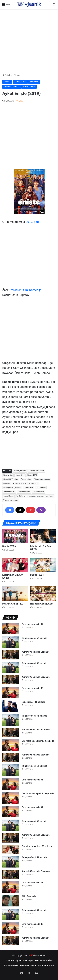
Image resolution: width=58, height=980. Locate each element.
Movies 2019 (33, 483)
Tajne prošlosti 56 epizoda (34, 663)
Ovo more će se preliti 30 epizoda (38, 741)
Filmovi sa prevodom (42, 479)
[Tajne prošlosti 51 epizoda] (11, 914)
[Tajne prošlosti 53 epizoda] (11, 825)
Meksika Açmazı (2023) (14, 604)
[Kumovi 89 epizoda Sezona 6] (11, 874)
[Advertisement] (29, 41)
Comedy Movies (20, 471)
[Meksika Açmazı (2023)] (15, 594)
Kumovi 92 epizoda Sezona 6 (36, 730)
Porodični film (19, 290)
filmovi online (26, 479)
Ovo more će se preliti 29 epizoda (38, 793)
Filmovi (17, 75)
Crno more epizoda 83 (32, 883)
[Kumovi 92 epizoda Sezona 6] (11, 733)
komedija (7, 483)
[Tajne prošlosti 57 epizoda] (11, 642)
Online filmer (29, 488)
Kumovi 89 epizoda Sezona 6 (36, 871)
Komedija (34, 82)
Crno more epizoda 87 (32, 624)
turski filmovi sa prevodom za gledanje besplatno (35, 496)
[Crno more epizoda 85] (11, 784)
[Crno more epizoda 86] (11, 692)
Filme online (8, 475)
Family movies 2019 (36, 471)
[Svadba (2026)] (15, 536)
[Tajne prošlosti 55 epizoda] (11, 720)
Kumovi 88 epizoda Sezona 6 (36, 938)
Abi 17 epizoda (29, 896)
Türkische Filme (9, 492)
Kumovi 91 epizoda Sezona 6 (36, 755)
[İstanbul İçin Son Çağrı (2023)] (43, 536)
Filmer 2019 (20, 475)
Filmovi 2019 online (11, 479)
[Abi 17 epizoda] (11, 901)
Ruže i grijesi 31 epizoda (33, 702)
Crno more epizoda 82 (32, 924)
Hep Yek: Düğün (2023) (42, 604)
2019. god (32, 222)
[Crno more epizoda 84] (11, 812)
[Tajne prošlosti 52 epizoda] (11, 862)
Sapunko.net (33, 960)
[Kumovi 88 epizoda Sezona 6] (11, 941)
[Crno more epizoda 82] (11, 928)
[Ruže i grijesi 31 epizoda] (11, 706)
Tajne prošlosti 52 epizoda (34, 857)
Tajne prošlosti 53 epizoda (34, 821)
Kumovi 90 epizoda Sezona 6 (36, 835)
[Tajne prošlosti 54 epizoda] (11, 770)
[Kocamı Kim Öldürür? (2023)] (15, 565)
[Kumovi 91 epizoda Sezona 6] (11, 758)
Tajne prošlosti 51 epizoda (34, 910)
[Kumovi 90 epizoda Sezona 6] (11, 838)
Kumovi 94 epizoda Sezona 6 (36, 652)
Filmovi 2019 (20, 82)
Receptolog (49, 965)
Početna (7, 75)
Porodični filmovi (12, 87)
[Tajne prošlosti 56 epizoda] (11, 667)
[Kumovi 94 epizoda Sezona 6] (11, 655)
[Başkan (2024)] (43, 565)
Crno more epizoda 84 (32, 807)
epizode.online (46, 960)
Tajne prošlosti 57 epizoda (34, 638)
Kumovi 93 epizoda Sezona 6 (36, 677)
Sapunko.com (21, 960)
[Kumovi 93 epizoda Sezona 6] (11, 680)
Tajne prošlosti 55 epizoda (34, 716)
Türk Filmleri (41, 488)
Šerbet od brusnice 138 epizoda (37, 846)
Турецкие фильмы (11, 500)
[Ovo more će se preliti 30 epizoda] (11, 745)
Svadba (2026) (9, 546)
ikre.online (24, 965)
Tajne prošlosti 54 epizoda (34, 766)
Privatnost (10, 960)
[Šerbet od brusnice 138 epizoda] (11, 849)
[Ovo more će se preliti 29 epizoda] (11, 798)
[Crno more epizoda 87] (11, 628)
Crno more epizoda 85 (32, 780)
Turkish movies (24, 492)
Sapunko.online (36, 965)
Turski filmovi (29, 87)
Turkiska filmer (38, 492)
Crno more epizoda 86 (32, 688)
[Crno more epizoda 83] (11, 887)
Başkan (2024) (37, 575)
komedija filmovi (19, 483)
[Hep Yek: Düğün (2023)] (43, 594)
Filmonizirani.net (12, 965)
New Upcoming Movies (12, 488)
